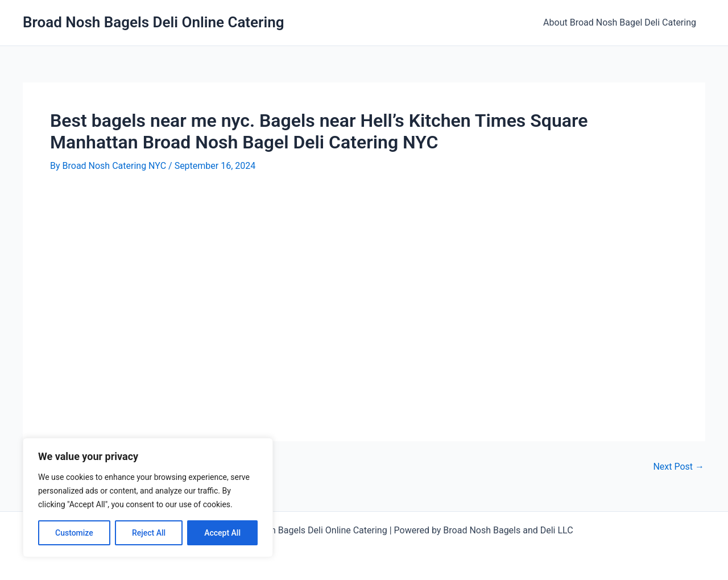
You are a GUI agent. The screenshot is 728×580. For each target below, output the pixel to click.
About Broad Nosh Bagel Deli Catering (620, 22)
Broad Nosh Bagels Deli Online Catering (154, 22)
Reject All (149, 533)
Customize (74, 533)
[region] (148, 498)
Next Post (679, 467)
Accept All (222, 533)
